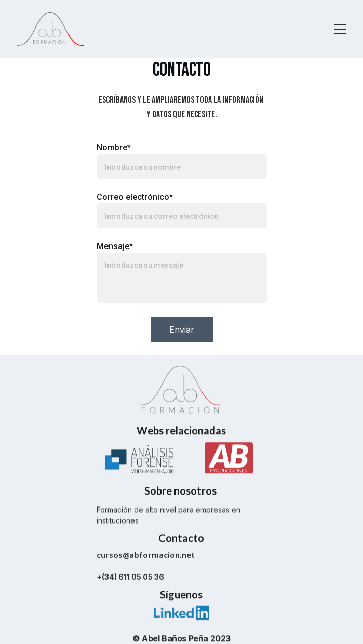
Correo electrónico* (135, 198)
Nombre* (114, 149)
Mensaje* (115, 248)
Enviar (182, 331)
